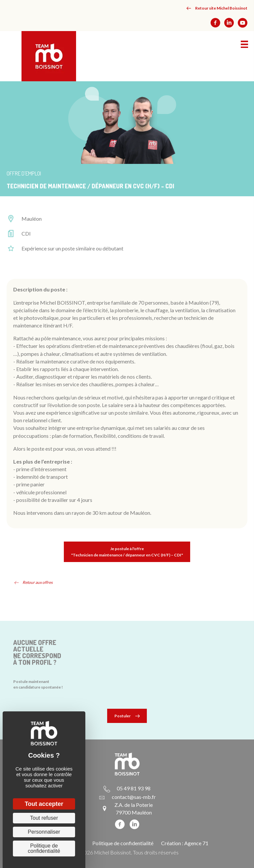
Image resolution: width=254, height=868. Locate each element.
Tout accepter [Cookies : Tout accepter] (44, 804)
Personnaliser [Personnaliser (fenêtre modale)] (44, 832)
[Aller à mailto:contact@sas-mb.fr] (127, 797)
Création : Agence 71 (185, 843)
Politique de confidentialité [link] (44, 848)
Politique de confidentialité (123, 843)
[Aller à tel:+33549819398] (127, 788)
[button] (217, 8)
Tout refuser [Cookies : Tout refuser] (44, 818)
